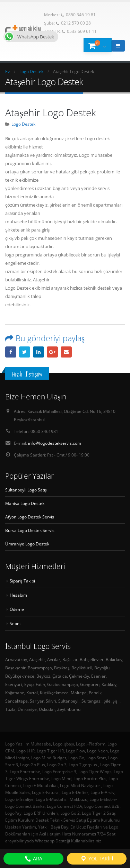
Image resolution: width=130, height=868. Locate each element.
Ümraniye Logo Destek (27, 544)
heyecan (25, 352)
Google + (52, 352)
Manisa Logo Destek (25, 503)
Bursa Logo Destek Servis (30, 530)
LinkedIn (38, 352)
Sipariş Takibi (22, 581)
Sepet (15, 623)
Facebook (11, 352)
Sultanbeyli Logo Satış (26, 490)
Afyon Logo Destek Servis (30, 517)
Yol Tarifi (97, 859)
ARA (33, 859)
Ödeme (17, 609)
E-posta (66, 352)
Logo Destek (23, 124)
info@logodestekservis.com (55, 443)
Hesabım (18, 595)
